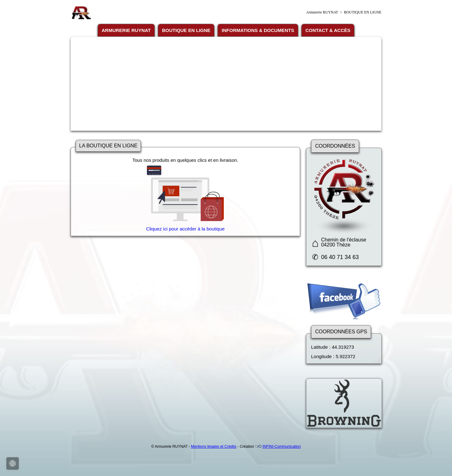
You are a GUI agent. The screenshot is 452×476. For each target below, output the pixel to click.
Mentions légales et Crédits (214, 447)
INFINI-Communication (282, 447)
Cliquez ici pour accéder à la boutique (185, 229)
